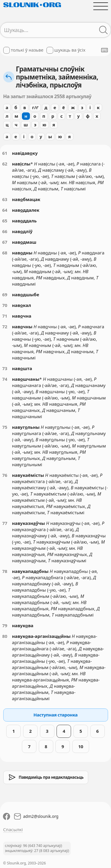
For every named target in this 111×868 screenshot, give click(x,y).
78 (5, 571)
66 (5, 231)
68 (5, 253)
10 (81, 746)
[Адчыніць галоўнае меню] (100, 6)
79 (5, 625)
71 (5, 316)
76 (5, 475)
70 (5, 305)
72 (5, 327)
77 (5, 523)
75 (5, 427)
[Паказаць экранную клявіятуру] (104, 50)
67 (5, 242)
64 (5, 210)
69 (5, 294)
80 (5, 636)
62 (5, 164)
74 (5, 379)
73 (5, 368)
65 (5, 221)
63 (5, 199)
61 (5, 153)
